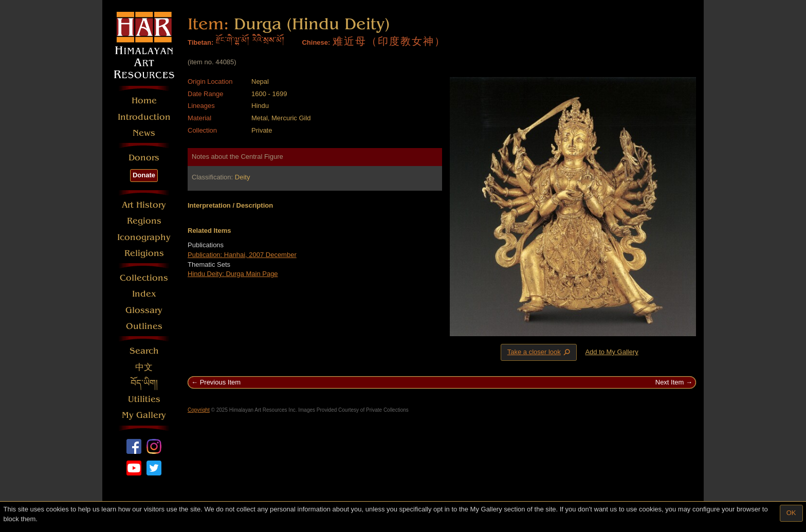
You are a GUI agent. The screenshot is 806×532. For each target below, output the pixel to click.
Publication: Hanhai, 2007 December (242, 255)
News (144, 133)
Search (144, 351)
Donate (144, 175)
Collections (144, 278)
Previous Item (220, 382)
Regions (144, 221)
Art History (144, 205)
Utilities (144, 399)
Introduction (144, 117)
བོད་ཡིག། (144, 383)
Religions (144, 253)
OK (791, 513)
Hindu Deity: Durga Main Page (233, 274)
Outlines (144, 326)
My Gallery (144, 415)
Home (144, 100)
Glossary (144, 310)
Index (144, 294)
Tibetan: (200, 42)
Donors (144, 158)
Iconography (144, 237)
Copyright (199, 410)
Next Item (670, 382)
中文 (144, 367)
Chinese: (316, 42)
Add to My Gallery (611, 352)
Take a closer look (540, 352)
